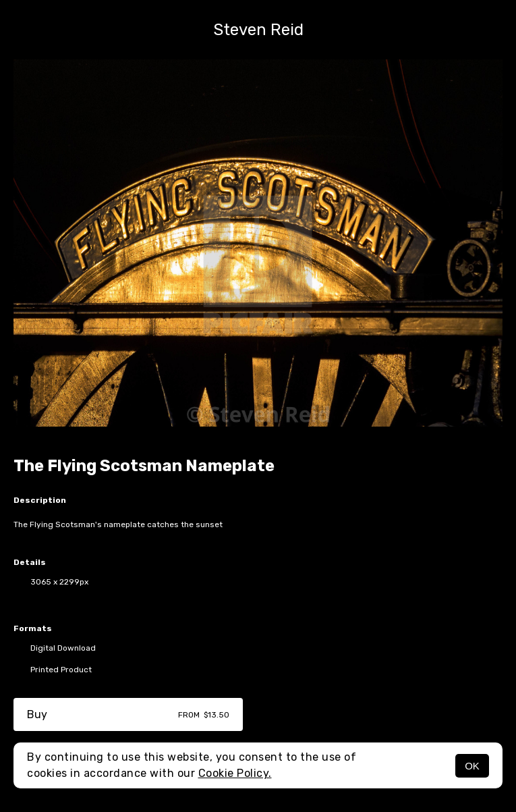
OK (472, 766)
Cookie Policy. (235, 773)
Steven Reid (258, 30)
